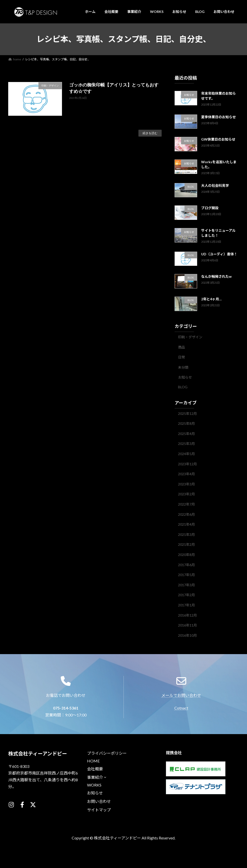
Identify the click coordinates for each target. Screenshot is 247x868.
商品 (182, 347)
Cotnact (181, 729)
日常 (182, 357)
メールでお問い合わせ (181, 717)
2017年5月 (186, 575)
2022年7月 (186, 504)
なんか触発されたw (216, 276)
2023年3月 (186, 484)
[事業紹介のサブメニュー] (105, 788)
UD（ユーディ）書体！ (219, 254)
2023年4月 (186, 474)
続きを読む (150, 133)
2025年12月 (187, 413)
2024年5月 (186, 454)
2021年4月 (186, 524)
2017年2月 (186, 595)
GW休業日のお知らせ (218, 139)
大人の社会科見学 (215, 185)
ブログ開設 (210, 208)
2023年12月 (187, 464)
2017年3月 (186, 585)
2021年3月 (186, 534)
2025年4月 (186, 433)
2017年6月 (186, 565)
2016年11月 (187, 625)
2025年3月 (186, 444)
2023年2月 (186, 494)
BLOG (183, 387)
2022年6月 (186, 514)
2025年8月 (186, 423)
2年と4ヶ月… (211, 299)
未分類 (183, 367)
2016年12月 (187, 615)
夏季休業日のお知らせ (218, 117)
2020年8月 (186, 555)
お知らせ (185, 377)
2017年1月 (186, 605)
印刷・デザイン (190, 337)
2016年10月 (187, 635)
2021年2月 (186, 544)
